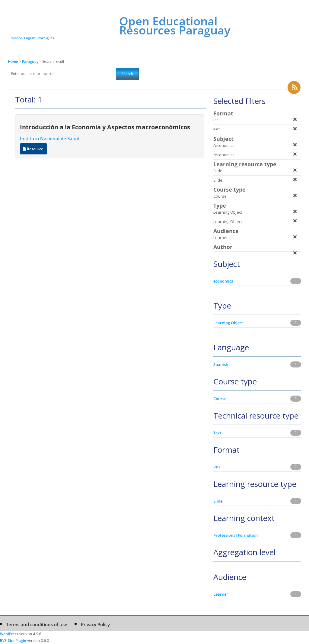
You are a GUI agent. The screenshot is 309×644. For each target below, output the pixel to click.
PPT (217, 467)
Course (220, 399)
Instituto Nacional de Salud (50, 138)
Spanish (221, 364)
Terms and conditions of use (37, 624)
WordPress (9, 634)
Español (16, 38)
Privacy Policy (95, 624)
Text (217, 433)
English (30, 38)
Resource (33, 149)
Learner (221, 594)
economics (223, 281)
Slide (218, 501)
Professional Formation (236, 535)
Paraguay (31, 61)
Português (46, 38)
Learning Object (228, 323)
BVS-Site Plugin (13, 641)
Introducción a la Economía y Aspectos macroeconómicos (105, 127)
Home (13, 61)
